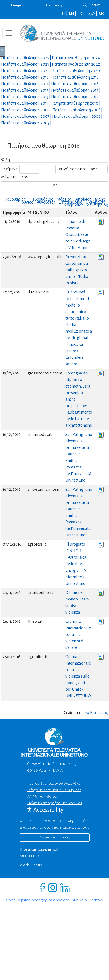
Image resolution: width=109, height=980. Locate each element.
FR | (81, 13)
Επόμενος (99, 713)
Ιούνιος (27, 202)
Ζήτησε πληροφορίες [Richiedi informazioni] (54, 837)
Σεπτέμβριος (71, 202)
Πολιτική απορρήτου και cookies (55, 803)
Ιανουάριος (16, 199)
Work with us (31, 865)
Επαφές (17, 5)
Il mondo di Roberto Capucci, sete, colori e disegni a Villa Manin (78, 235)
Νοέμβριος (74, 205)
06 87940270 (46, 783)
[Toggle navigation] (9, 33)
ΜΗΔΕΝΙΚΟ (30, 856)
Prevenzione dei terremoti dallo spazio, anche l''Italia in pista (77, 270)
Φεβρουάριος (41, 199)
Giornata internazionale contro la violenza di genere (78, 635)
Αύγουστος (46, 202)
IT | (65, 13)
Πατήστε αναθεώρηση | (27, 58)
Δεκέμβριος (97, 205)
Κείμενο (10, 169)
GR (101, 13)
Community (54, 5)
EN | (73, 13)
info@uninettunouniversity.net (54, 790)
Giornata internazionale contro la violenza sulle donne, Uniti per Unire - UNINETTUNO (78, 676)
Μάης (100, 199)
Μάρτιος (64, 199)
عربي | (92, 13)
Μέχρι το (9, 177)
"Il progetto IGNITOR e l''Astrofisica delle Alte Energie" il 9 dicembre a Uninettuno (76, 564)
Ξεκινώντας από (71, 169)
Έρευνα (92, 5)
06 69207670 (69, 783)
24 (87, 713)
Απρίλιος (83, 199)
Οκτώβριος (95, 202)
